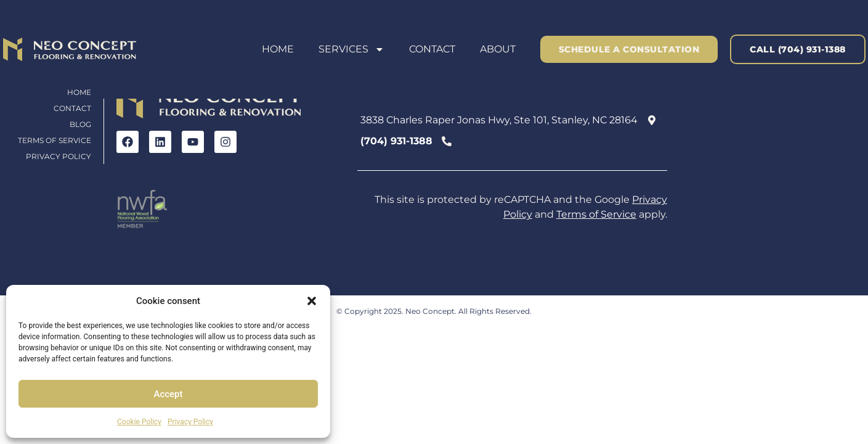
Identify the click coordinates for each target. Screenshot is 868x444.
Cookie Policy (139, 422)
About (498, 49)
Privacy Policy (190, 422)
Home (278, 49)
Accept (168, 394)
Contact (432, 49)
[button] (312, 301)
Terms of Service (55, 140)
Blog (80, 124)
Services (351, 49)
